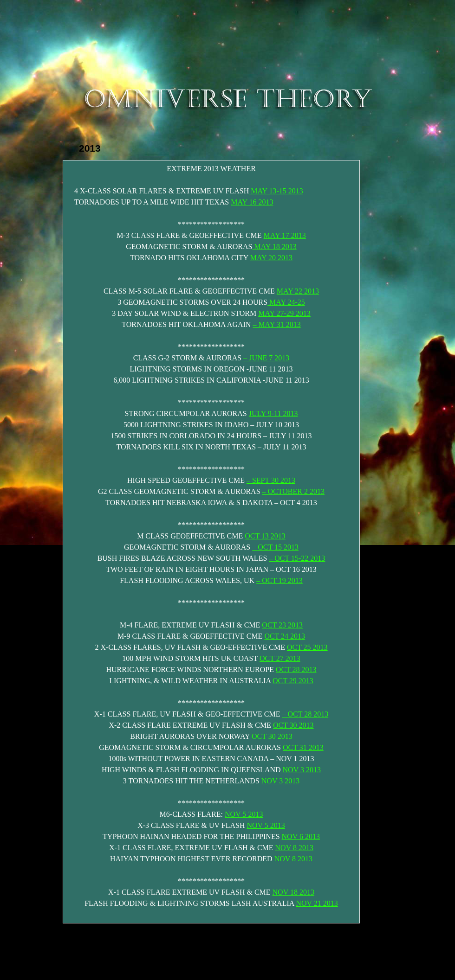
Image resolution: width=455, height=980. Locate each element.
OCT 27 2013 (280, 658)
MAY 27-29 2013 (284, 313)
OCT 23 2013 (282, 625)
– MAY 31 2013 (276, 324)
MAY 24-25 (286, 302)
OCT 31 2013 (303, 747)
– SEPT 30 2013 (271, 480)
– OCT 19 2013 (279, 580)
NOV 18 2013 (293, 892)
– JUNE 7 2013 (266, 358)
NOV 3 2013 (302, 770)
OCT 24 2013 (285, 636)
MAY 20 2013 (271, 258)
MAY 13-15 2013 (276, 191)
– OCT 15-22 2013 (297, 558)
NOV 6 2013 (301, 836)
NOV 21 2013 (317, 903)
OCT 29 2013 (293, 681)
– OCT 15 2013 (275, 547)
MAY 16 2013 (252, 202)
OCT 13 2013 (265, 536)
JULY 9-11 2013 (273, 413)
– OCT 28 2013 (305, 714)
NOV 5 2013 (244, 814)
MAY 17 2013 (285, 235)
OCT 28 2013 (296, 669)
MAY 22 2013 (298, 291)
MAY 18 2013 (274, 247)
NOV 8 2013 (294, 848)
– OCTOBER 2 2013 (293, 491)
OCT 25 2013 (307, 647)
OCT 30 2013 (293, 725)
